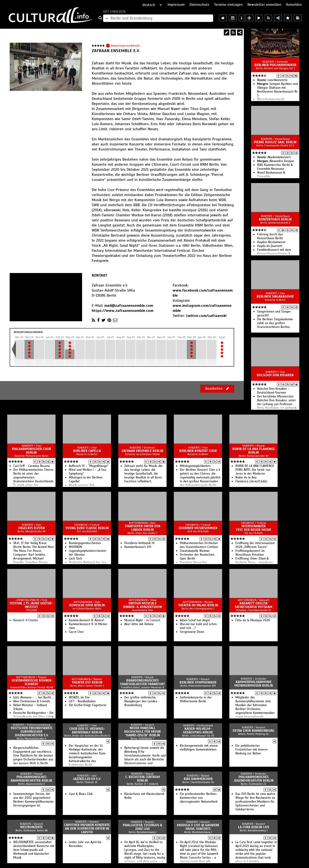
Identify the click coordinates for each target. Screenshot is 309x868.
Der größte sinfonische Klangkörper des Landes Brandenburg (141, 701)
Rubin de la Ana (246, 478)
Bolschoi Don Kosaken (275, 375)
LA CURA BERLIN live (254, 827)
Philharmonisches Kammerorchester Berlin (31, 779)
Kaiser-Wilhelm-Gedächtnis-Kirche (198, 731)
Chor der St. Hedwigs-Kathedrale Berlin (87, 731)
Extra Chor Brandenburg (253, 731)
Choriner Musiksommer (198, 528)
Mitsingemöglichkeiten (195, 466)
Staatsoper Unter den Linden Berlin (143, 528)
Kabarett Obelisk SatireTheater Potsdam (253, 605)
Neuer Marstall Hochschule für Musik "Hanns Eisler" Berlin (142, 732)
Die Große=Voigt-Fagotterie (88, 705)
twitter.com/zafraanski (206, 316)
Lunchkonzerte (272, 80)
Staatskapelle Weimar (195, 551)
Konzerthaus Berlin (275, 219)
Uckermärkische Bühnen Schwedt (32, 682)
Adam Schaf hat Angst (195, 620)
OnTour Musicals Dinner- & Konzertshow (143, 605)
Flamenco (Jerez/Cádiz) (251, 481)
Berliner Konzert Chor (198, 451)
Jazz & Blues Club (81, 794)
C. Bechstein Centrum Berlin (143, 779)
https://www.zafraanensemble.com (123, 311)
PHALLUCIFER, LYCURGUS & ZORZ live (143, 827)
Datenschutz (199, 5)
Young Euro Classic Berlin (87, 528)
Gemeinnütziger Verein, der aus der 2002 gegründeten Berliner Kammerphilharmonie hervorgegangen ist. (33, 800)
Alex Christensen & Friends (32, 701)
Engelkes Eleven (32, 528)
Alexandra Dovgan (276, 161)
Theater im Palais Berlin (198, 605)
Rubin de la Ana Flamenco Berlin (253, 451)
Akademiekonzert (274, 157)
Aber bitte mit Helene (139, 624)
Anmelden (294, 5)
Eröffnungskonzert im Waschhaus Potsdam (250, 553)
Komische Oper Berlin (87, 605)
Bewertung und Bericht (125, 46)
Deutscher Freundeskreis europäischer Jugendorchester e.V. (32, 732)
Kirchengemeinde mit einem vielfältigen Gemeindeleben (199, 748)
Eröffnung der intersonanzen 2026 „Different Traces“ (255, 545)
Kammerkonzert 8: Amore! (87, 620)
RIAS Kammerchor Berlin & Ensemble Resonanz (275, 167)
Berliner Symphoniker (198, 682)
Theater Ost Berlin (87, 682)
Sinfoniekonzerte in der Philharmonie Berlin (196, 699)
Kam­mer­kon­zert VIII (138, 547)
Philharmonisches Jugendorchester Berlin (254, 779)
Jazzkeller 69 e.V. (87, 779)
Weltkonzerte (31, 827)
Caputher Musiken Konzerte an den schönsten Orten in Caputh (87, 829)
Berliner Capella (87, 451)
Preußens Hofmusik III (139, 543)
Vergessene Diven (192, 632)
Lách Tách (75, 559)
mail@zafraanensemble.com (129, 306)
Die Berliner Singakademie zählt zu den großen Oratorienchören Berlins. (275, 323)
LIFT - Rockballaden (82, 701)
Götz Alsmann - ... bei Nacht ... (34, 697)
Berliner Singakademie (275, 297)
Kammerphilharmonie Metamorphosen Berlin (254, 684)
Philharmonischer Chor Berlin (31, 451)
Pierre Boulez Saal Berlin (275, 142)
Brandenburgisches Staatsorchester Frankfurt (142, 682)
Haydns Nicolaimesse (271, 242)
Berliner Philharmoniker (275, 65)
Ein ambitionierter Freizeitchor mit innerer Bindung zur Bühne (252, 750)
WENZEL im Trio (79, 697)
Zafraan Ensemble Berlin (142, 451)
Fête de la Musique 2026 (253, 620)
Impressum (176, 5)
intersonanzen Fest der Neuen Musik (254, 528)
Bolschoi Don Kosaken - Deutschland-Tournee (273, 391)
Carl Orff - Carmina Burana (32, 466)
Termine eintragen (228, 5)
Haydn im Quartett (270, 246)
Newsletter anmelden (264, 5)
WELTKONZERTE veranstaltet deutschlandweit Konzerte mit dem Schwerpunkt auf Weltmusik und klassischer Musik (34, 850)
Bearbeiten (217, 389)
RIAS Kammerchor (198, 779)
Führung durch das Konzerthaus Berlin (270, 236)
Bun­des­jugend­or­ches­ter (85, 543)
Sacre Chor (76, 632)
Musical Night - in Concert (142, 620)
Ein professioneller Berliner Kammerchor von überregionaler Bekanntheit (199, 798)
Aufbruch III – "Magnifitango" (89, 466)
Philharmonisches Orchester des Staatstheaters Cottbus (199, 545)
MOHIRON (75, 547)
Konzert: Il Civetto (26, 620)
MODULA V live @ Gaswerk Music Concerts (198, 827)
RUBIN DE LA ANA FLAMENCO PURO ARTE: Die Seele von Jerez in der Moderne (255, 470)
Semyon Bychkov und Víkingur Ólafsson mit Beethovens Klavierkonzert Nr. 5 (278, 90)
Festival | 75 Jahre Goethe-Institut (31, 605)
